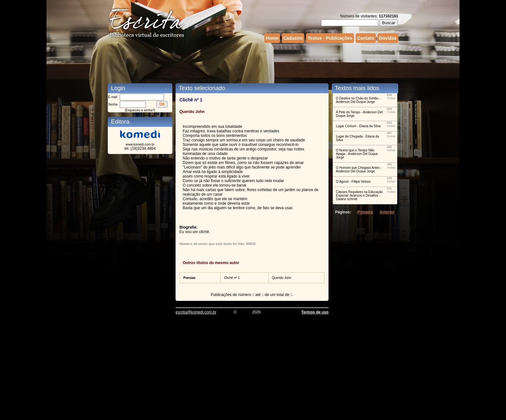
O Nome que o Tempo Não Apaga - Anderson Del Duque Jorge (357, 154)
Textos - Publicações (330, 38)
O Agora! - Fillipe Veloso (353, 182)
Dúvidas (388, 38)
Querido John (282, 278)
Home (272, 38)
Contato (366, 38)
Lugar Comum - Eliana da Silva (358, 126)
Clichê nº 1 (232, 278)
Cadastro (293, 38)
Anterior (387, 212)
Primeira (365, 212)
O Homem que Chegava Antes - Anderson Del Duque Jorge (359, 169)
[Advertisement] (253, 62)
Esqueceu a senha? (140, 110)
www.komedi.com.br (140, 144)
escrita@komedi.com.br (196, 312)
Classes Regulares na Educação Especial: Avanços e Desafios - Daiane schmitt (359, 195)
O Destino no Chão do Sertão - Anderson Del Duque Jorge (358, 100)
